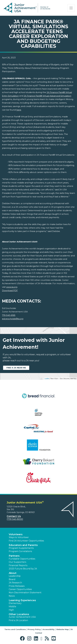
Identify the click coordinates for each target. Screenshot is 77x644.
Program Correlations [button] (20, 551)
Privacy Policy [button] (34, 629)
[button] (23, 639)
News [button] (12, 596)
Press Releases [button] (17, 586)
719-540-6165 (9, 315)
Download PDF (10, 290)
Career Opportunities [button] (20, 589)
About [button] (13, 573)
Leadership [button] (15, 576)
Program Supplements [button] (21, 548)
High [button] (11, 610)
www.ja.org (12, 287)
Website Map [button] (62, 629)
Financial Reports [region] (18, 565)
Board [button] (12, 579)
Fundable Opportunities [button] (22, 559)
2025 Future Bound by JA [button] (23, 569)
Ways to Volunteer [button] (19, 537)
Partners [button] (14, 556)
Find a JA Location (18, 620)
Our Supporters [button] (17, 562)
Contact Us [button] (14, 516)
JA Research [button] (15, 583)
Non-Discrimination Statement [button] (25, 593)
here (19, 110)
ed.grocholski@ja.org (13, 319)
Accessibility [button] (49, 629)
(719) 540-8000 (15, 519)
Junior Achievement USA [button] (22, 617)
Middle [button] (12, 606)
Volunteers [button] (16, 534)
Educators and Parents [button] (23, 545)
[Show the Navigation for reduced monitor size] (71, 8)
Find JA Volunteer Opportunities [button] (26, 541)
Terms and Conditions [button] (15, 629)
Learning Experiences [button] (22, 600)
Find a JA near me (16, 368)
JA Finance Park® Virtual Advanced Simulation (47, 96)
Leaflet (47, 379)
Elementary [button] (15, 603)
